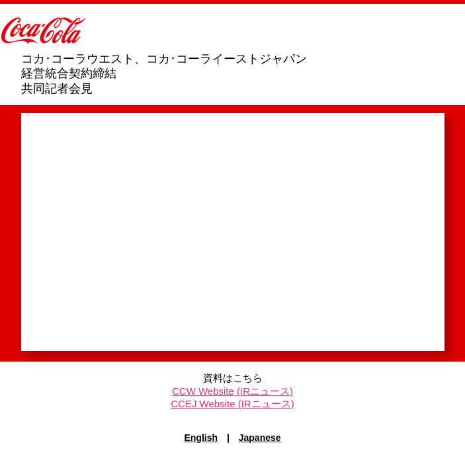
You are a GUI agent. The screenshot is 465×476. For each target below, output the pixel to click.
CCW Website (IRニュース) (232, 391)
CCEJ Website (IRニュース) (232, 404)
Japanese (260, 438)
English (201, 438)
